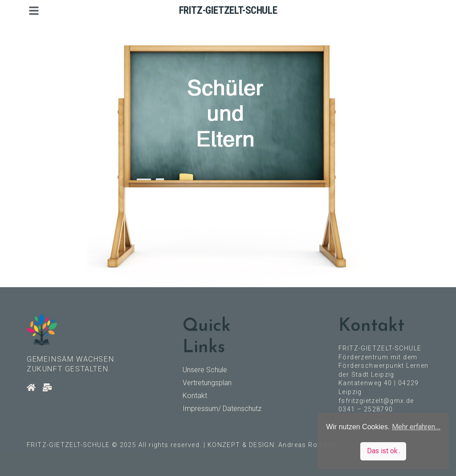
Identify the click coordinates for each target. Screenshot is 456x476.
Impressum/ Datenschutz (222, 409)
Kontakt (195, 396)
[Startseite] (31, 387)
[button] (34, 11)
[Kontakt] (47, 387)
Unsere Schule (205, 370)
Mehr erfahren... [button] (416, 427)
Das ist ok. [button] (383, 451)
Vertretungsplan (207, 383)
